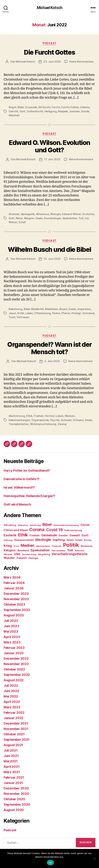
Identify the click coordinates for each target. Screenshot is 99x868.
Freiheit (39, 416)
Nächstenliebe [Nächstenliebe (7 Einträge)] (43, 546)
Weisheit (14, 115)
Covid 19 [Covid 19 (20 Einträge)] (54, 530)
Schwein (66, 420)
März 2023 (12, 642)
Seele (39, 218)
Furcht (56, 107)
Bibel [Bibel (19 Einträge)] (47, 524)
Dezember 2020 (16, 788)
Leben (29, 313)
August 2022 (14, 680)
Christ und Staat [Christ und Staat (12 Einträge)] (16, 530)
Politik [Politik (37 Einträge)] (71, 545)
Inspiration (84, 309)
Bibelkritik (37, 309)
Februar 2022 (14, 713)
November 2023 (16, 599)
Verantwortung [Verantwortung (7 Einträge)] (29, 554)
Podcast (49, 43)
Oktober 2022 (14, 669)
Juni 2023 (11, 626)
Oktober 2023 (14, 604)
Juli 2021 (11, 750)
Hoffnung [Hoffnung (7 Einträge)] (8, 540)
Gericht (13, 111)
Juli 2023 (11, 621)
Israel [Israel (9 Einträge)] (79, 540)
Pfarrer (66, 313)
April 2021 (11, 767)
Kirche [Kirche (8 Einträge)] (88, 540)
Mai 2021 (11, 761)
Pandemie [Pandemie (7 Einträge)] (57, 546)
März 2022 (12, 707)
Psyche (55, 420)
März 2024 (12, 577)
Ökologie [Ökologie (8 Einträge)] (33, 558)
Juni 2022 (11, 691)
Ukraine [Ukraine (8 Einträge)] (8, 554)
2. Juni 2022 (52, 361)
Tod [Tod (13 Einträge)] (70, 550)
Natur (19, 218)
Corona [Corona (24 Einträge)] (37, 530)
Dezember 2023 (16, 594)
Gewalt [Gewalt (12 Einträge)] (75, 535)
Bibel (21, 107)
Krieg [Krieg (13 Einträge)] (8, 546)
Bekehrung (16, 309)
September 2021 (17, 740)
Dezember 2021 (16, 723)
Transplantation (19, 424)
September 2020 (17, 804)
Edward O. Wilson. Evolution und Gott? (49, 146)
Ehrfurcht (44, 107)
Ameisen (14, 214)
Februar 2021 (14, 777)
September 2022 (17, 675)
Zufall (22, 222)
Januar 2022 (13, 718)
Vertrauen (23, 317)
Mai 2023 (11, 631)
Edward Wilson (72, 214)
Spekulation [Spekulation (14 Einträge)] (40, 550)
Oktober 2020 (14, 799)
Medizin (70, 416)
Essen (72, 309)
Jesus (12, 313)
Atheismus (43, 214)
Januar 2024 (14, 588)
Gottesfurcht (35, 111)
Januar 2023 (14, 653)
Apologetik (28, 214)
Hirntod (50, 416)
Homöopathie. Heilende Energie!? (29, 496)
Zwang (62, 424)
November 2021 (16, 729)
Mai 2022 (11, 696)
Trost (12, 317)
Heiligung (51, 111)
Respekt (63, 111)
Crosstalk (31, 107)
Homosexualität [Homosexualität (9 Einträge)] (24, 540)
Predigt (76, 313)
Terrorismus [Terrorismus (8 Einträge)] (58, 551)
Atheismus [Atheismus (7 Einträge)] (23, 525)
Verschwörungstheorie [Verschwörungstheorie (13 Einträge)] (70, 554)
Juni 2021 (11, 756)
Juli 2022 (11, 686)
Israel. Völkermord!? (19, 487)
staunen (75, 111)
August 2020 (14, 810)
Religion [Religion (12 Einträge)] (10, 550)
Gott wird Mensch (17, 504)
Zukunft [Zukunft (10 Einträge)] (21, 558)
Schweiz (78, 420)
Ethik (29, 416)
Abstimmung (17, 416)
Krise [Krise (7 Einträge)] (16, 546)
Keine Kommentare (81, 62)
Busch (63, 309)
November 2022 (16, 664)
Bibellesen (52, 309)
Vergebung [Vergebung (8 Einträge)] (44, 554)
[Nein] (95, 858)
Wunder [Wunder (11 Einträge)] (9, 558)
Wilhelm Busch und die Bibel (49, 249)
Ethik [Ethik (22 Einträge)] (23, 535)
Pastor (56, 313)
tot (87, 218)
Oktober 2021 (14, 734)
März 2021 (12, 772)
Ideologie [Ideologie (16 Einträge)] (43, 540)
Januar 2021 (13, 783)
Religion (29, 218)
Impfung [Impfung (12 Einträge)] (59, 540)
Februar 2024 (14, 583)
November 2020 (16, 794)
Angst (12, 107)
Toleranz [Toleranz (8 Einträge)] (80, 551)
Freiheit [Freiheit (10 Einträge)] (35, 535)
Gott (22, 111)
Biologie (56, 214)
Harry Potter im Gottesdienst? (27, 470)
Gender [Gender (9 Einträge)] (63, 535)
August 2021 (13, 745)
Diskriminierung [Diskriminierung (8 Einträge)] (73, 530)
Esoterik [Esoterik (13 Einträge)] (10, 535)
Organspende (40, 420)
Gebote (85, 107)
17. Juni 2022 (52, 159)
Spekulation (70, 218)
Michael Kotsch (49, 8)
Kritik (21, 313)
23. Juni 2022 (52, 62)
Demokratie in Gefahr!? (22, 479)
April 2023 (12, 637)
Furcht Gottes (70, 107)
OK (50, 863)
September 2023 (17, 610)
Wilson (13, 222)
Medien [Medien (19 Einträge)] (27, 545)
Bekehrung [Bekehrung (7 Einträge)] (35, 525)
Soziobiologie (52, 218)
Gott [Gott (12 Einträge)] (85, 535)
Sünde (85, 111)
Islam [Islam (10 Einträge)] (70, 540)
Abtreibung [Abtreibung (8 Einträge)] (10, 525)
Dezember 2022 (16, 658)
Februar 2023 (14, 648)
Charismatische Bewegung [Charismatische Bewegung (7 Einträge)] (66, 525)
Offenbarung (42, 313)
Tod (81, 218)
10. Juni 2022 (52, 259)
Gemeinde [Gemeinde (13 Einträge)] (49, 535)
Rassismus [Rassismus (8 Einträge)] (87, 546)
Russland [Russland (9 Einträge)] (23, 550)
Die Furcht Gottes (49, 52)
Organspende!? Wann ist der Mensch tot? (49, 348)
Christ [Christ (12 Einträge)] (85, 525)
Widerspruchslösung (43, 424)
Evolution (88, 214)
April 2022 (12, 702)
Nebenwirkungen (19, 420)
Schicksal (88, 313)
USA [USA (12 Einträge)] (17, 554)
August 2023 (14, 615)
